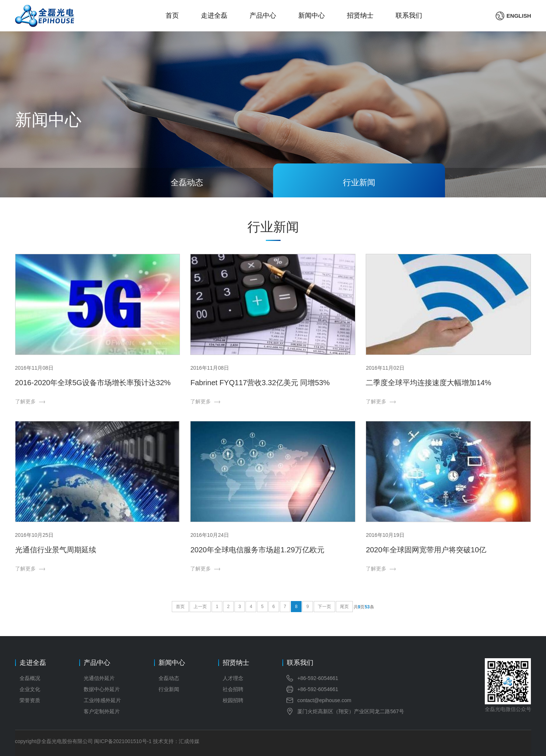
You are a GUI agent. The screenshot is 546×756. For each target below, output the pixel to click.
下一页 (324, 607)
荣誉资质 (30, 700)
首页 (172, 15)
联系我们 (409, 15)
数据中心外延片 (102, 689)
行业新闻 (169, 689)
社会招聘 (233, 689)
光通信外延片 (99, 678)
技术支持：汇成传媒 (176, 741)
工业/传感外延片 (102, 700)
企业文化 (30, 689)
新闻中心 (312, 15)
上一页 (200, 607)
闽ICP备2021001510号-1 (123, 741)
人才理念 (233, 678)
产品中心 (263, 15)
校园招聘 (233, 700)
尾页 (344, 607)
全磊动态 (169, 678)
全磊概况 (30, 678)
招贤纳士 (360, 15)
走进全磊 (214, 15)
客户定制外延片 (102, 711)
